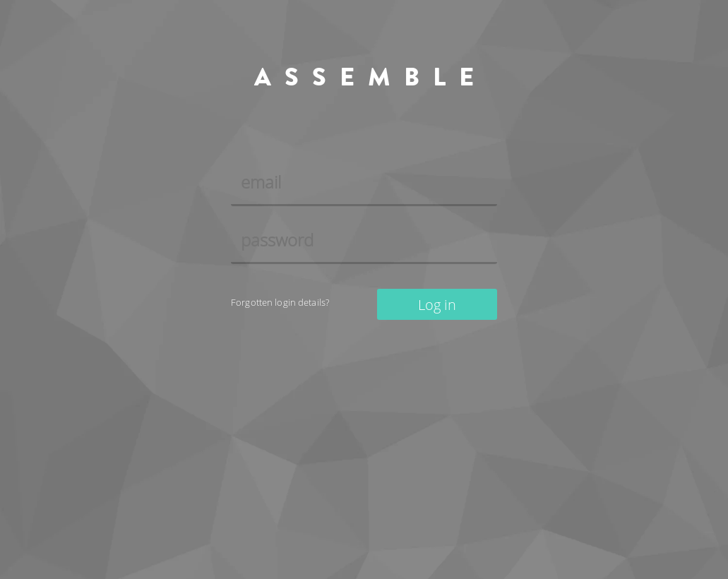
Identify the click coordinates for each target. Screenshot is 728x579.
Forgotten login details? (280, 303)
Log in (437, 305)
